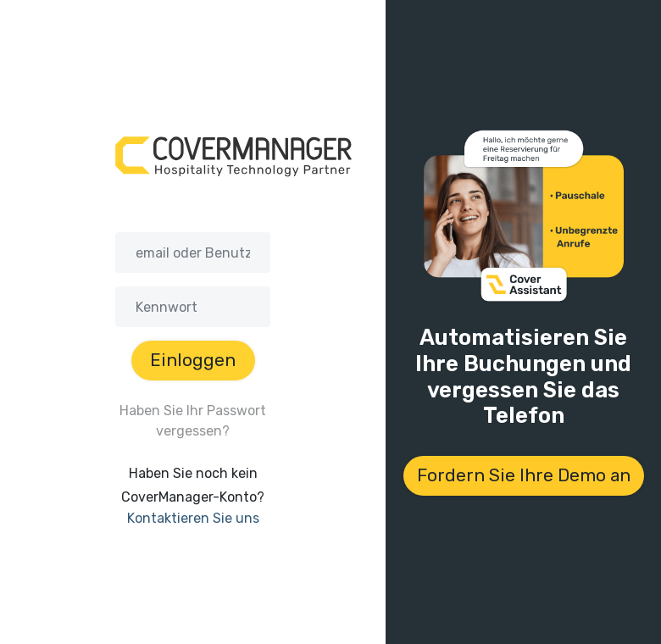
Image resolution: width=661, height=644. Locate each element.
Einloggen (193, 360)
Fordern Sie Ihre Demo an (524, 475)
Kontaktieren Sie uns (193, 518)
